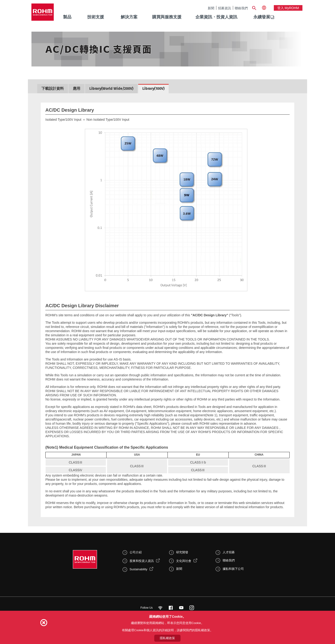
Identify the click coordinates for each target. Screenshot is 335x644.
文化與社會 (184, 561)
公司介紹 (136, 552)
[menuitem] (262, 17)
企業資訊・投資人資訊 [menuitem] (216, 17)
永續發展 (262, 17)
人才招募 (229, 552)
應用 (77, 89)
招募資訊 (224, 8)
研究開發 (182, 552)
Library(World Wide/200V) (111, 89)
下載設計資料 (53, 89)
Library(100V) (153, 89)
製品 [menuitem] (67, 17)
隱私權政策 (167, 638)
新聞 (211, 8)
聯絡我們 (241, 8)
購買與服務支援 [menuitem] (167, 17)
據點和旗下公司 (233, 569)
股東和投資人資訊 (142, 561)
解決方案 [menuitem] (129, 17)
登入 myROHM (288, 8)
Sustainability (139, 569)
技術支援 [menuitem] (96, 17)
